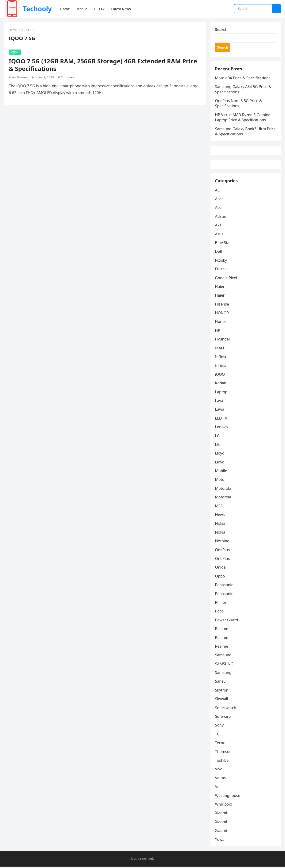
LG (217, 437)
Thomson (223, 753)
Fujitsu (221, 270)
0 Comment (67, 77)
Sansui (221, 683)
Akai (219, 226)
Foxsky (221, 261)
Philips (221, 604)
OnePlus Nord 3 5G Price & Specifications (239, 104)
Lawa (220, 411)
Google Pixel (226, 279)
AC (217, 191)
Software (223, 718)
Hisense (222, 305)
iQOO (15, 52)
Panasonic (224, 586)
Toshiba (222, 762)
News (220, 516)
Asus (219, 235)
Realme (222, 630)
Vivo (219, 770)
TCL (218, 735)
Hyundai (223, 340)
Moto (220, 481)
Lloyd (220, 455)
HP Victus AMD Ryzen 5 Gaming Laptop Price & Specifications (243, 118)
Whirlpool (224, 806)
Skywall (222, 700)
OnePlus (223, 551)
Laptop (221, 393)
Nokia (220, 525)
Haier (220, 288)
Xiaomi (221, 814)
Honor (221, 323)
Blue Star (223, 244)
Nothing (222, 542)
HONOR (222, 314)
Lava (219, 402)
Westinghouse (228, 797)
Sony (219, 727)
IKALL (220, 349)
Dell (219, 253)
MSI (219, 507)
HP (218, 332)
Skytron (222, 692)
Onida (220, 569)
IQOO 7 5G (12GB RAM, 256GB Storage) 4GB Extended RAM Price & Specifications (103, 65)
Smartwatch (226, 709)
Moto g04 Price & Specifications (243, 78)
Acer (219, 200)
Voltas (221, 779)
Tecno (220, 744)
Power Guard (227, 621)
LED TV (221, 419)
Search (221, 30)
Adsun (221, 218)
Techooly (37, 9)
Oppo (220, 577)
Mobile (221, 472)
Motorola (223, 490)
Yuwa (220, 841)
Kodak (221, 384)
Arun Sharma (18, 77)
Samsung (223, 656)
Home (13, 30)
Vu (217, 788)
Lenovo (221, 428)
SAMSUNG (224, 665)
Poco (219, 612)
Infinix (221, 358)
